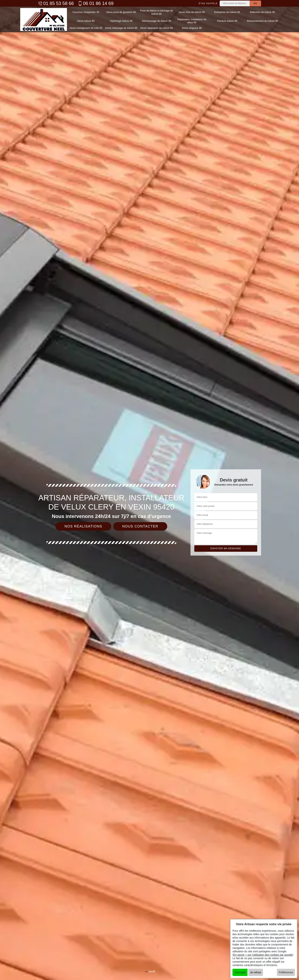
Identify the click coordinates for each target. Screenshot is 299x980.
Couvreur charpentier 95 (86, 12)
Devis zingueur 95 (192, 28)
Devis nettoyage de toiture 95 (121, 28)
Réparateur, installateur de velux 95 (192, 21)
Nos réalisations (83, 526)
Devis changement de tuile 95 (86, 28)
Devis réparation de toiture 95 (157, 28)
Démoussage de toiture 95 (157, 21)
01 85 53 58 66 (56, 3)
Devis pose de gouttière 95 (121, 12)
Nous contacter (140, 526)
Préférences (286, 972)
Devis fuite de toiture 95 (192, 12)
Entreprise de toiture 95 (227, 12)
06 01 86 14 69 (96, 3)
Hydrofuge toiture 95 (121, 21)
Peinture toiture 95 (227, 21)
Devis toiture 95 (86, 21)
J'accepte (240, 972)
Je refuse (256, 972)
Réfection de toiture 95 (262, 12)
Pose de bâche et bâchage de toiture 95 (157, 12)
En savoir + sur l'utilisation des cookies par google (263, 955)
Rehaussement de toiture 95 (262, 21)
